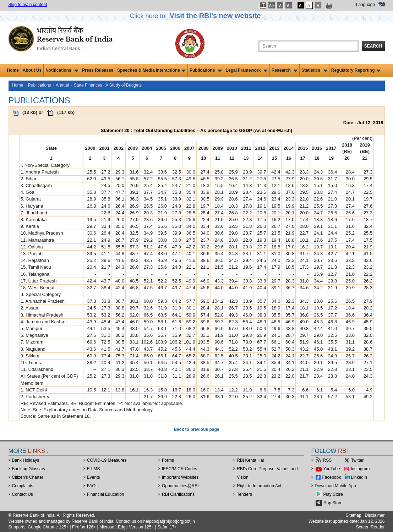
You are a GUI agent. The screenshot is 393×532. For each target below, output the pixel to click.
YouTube (332, 469)
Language (365, 5)
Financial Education (106, 494)
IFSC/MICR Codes (179, 469)
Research (285, 70)
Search (373, 46)
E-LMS (94, 469)
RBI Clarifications (178, 494)
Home (13, 70)
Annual (62, 85)
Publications (206, 70)
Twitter (357, 460)
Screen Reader (370, 527)
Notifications (62, 70)
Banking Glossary (29, 469)
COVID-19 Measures (107, 460)
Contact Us (23, 494)
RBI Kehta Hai (250, 460)
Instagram (360, 469)
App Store (333, 503)
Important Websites (180, 477)
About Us (32, 70)
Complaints (23, 486)
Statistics (314, 70)
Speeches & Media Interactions (151, 70)
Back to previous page (196, 429)
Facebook (332, 477)
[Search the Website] (309, 46)
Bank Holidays (26, 460)
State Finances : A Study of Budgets (108, 85)
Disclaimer (375, 515)
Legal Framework (247, 70)
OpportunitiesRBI (180, 486)
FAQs (92, 486)
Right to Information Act (259, 486)
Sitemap (354, 515)
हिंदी (382, 5)
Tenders (244, 494)
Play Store (333, 494)
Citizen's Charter (28, 477)
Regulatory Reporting (356, 70)
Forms (168, 460)
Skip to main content (28, 5)
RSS (327, 460)
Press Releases (98, 70)
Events (94, 477)
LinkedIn (359, 477)
